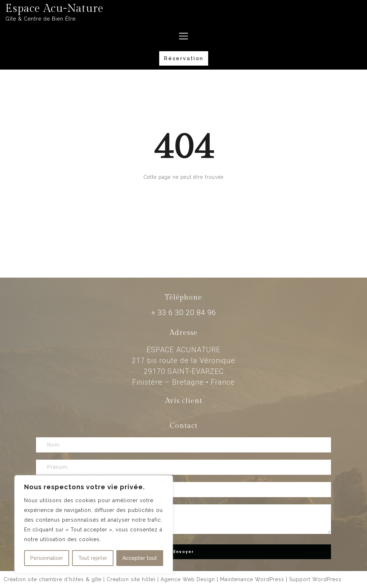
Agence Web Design (188, 579)
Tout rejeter (93, 558)
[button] (184, 58)
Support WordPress (315, 579)
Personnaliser (47, 558)
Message (183, 519)
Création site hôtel (131, 579)
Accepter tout (140, 558)
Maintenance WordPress (252, 579)
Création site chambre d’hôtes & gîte (53, 579)
